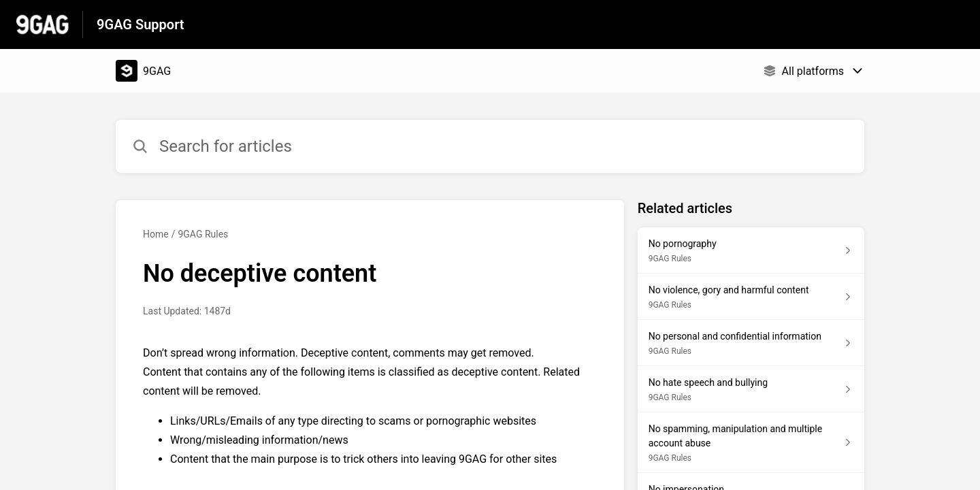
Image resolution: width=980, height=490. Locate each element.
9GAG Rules (203, 234)
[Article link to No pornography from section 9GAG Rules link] (751, 250)
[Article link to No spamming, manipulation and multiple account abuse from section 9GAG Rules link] (751, 443)
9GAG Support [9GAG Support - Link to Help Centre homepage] (140, 24)
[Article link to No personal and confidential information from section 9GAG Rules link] (751, 343)
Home (156, 234)
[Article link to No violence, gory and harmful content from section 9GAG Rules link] (751, 297)
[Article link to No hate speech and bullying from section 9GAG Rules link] (751, 389)
